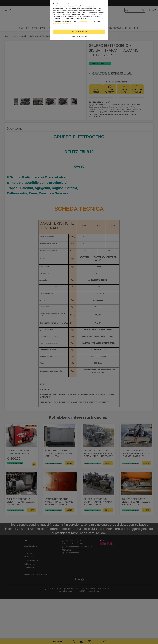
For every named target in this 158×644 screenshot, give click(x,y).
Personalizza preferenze (79, 36)
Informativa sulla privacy (62, 23)
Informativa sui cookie (84, 21)
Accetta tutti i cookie (79, 32)
